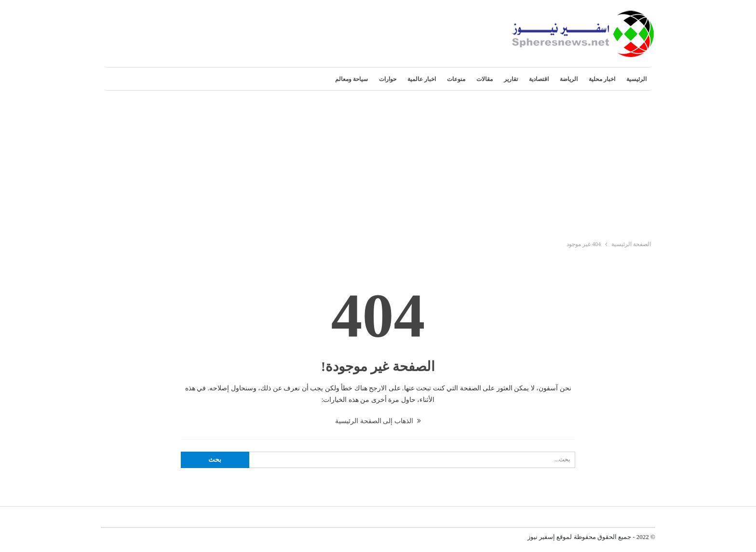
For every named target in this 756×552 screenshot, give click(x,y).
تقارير (511, 79)
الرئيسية (636, 79)
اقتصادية (539, 79)
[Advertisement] (378, 163)
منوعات (456, 79)
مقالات (485, 79)
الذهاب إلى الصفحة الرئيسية (378, 421)
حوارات (388, 79)
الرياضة (569, 79)
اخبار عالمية (422, 79)
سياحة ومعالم (351, 79)
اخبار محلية (602, 79)
